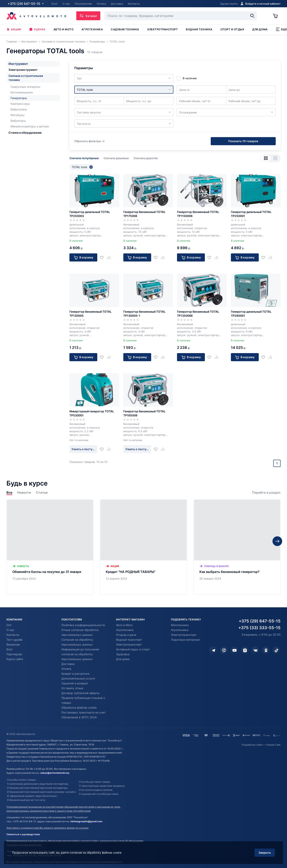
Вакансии (13, 644)
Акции (14, 29)
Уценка (37, 29)
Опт (9, 625)
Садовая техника (125, 29)
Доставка (68, 664)
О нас (10, 630)
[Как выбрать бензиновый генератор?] (237, 547)
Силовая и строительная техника (26, 78)
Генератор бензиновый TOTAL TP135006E (198, 314)
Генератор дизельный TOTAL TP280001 (251, 314)
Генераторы (19, 98)
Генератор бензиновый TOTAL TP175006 (144, 214)
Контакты (13, 635)
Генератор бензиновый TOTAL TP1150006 (198, 214)
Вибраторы (18, 121)
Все (9, 493)
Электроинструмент (23, 70)
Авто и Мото (124, 625)
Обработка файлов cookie (79, 708)
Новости (24, 493)
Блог (10, 649)
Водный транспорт (129, 640)
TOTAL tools (82, 167)
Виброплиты (19, 109)
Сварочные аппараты (25, 87)
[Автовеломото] (36, 16)
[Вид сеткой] (266, 158)
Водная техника (199, 29)
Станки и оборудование (25, 133)
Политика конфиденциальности (83, 625)
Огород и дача (126, 635)
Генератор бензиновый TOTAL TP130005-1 (144, 314)
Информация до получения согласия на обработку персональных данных (80, 654)
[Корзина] (277, 16)
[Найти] (252, 16)
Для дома (260, 29)
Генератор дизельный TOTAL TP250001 (251, 214)
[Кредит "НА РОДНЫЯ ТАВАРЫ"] (143, 547)
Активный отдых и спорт (133, 649)
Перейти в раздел (266, 493)
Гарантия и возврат (75, 683)
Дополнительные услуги (78, 678)
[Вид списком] (275, 158)
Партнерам (14, 654)
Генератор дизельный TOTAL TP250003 (90, 214)
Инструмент (18, 64)
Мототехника (180, 625)
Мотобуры (18, 115)
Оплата (66, 669)
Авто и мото (64, 29)
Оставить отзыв (72, 688)
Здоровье (123, 654)
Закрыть (265, 853)
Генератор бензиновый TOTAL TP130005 (91, 314)
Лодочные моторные (185, 640)
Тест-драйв (14, 640)
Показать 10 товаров (243, 141)
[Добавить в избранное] (103, 258)
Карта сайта (15, 659)
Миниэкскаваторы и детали (30, 126)
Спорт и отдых (232, 29)
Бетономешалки (22, 92)
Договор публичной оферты (81, 693)
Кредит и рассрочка (75, 674)
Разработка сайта (252, 745)
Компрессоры (20, 104)
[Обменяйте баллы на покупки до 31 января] (50, 547)
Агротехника (92, 29)
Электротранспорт (162, 29)
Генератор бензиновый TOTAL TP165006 (144, 413)
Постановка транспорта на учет (83, 712)
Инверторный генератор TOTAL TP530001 (92, 413)
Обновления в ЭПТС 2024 (79, 717)
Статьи (42, 493)
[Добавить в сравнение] (110, 258)
